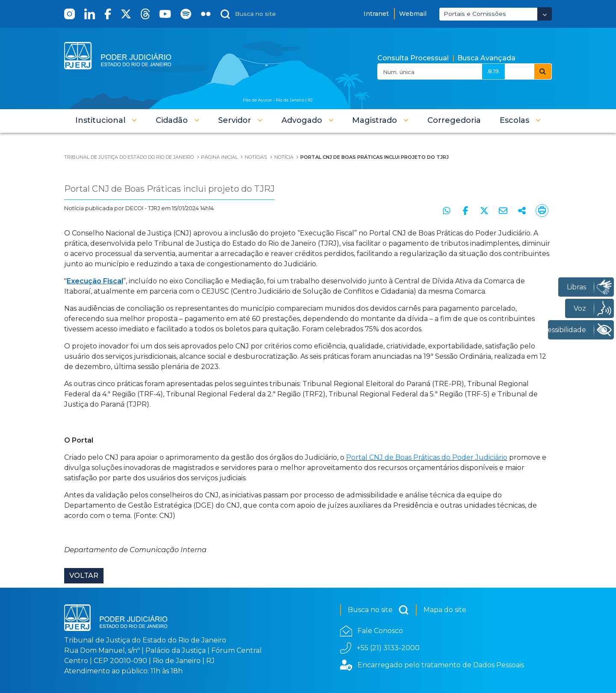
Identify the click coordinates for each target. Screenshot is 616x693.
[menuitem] (454, 120)
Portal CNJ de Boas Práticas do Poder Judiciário (427, 457)
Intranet (376, 14)
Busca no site (378, 610)
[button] (106, 120)
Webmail (413, 14)
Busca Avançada (486, 58)
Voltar (84, 576)
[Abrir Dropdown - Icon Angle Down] (545, 14)
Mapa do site (445, 610)
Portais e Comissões (475, 14)
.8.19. (493, 71)
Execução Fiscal (95, 281)
